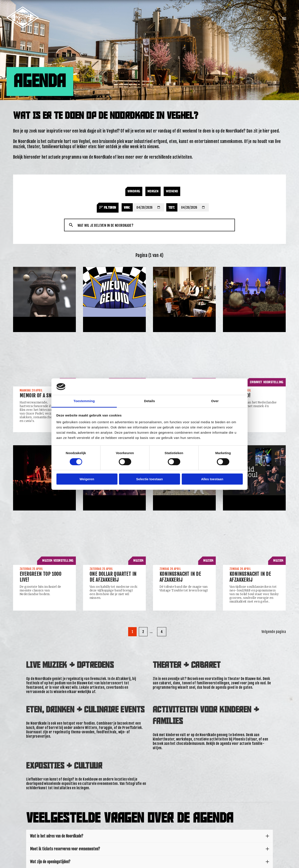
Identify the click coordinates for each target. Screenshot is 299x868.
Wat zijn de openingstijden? (149, 862)
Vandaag (134, 191)
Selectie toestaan (150, 479)
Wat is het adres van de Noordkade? (149, 836)
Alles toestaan (212, 479)
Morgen (153, 191)
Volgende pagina (274, 632)
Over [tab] (215, 401)
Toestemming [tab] (84, 401)
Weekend (172, 191)
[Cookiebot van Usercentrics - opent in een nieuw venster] (224, 387)
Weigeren (87, 479)
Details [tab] (149, 401)
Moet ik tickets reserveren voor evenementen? (149, 849)
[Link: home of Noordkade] (23, 8)
